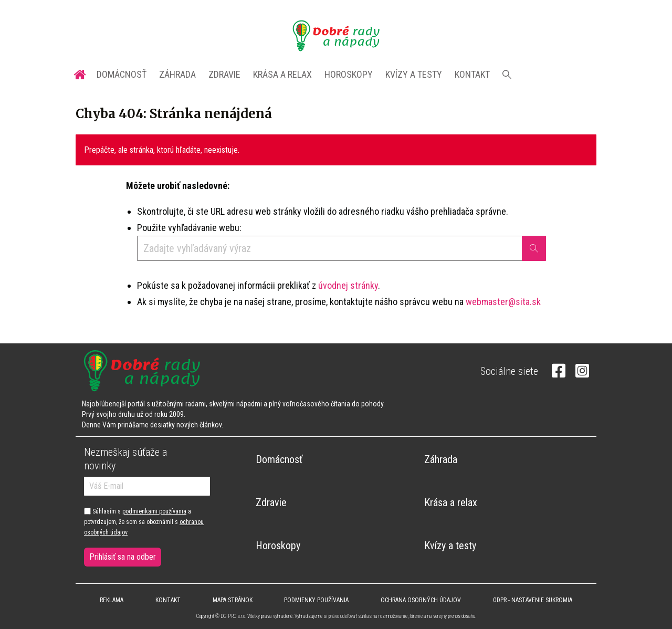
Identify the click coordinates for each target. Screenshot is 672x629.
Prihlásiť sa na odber (123, 557)
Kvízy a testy (414, 74)
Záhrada (177, 74)
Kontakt (472, 74)
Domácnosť (122, 74)
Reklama (112, 600)
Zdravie (224, 74)
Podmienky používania (316, 600)
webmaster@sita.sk (503, 302)
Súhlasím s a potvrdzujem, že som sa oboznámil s (144, 522)
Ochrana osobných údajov (421, 600)
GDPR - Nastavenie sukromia (533, 600)
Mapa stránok (233, 600)
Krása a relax (282, 74)
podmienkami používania (154, 511)
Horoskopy (349, 74)
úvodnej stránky (348, 285)
